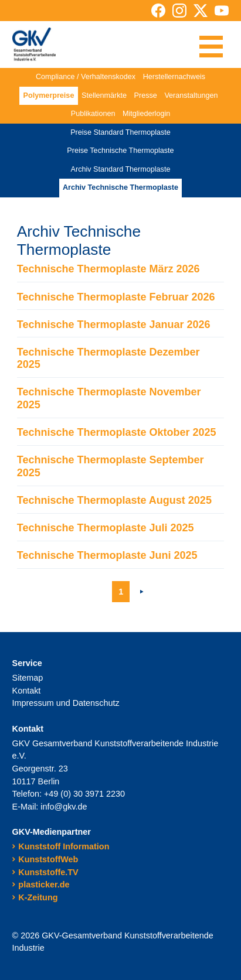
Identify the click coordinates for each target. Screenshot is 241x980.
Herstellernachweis (174, 77)
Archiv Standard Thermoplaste (121, 169)
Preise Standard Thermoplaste (120, 132)
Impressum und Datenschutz (66, 703)
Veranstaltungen (191, 95)
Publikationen (93, 114)
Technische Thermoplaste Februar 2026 (116, 297)
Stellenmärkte (104, 95)
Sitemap (28, 678)
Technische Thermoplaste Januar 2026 (114, 325)
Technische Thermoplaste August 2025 (114, 500)
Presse (146, 95)
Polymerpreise (49, 95)
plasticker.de (44, 885)
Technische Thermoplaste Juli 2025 (106, 528)
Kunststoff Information (64, 846)
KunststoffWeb (48, 859)
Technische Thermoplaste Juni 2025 (107, 555)
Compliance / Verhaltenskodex (86, 77)
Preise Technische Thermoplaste (120, 151)
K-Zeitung (38, 897)
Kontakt (27, 691)
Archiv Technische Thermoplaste (120, 187)
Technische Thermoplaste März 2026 (108, 269)
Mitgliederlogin (146, 114)
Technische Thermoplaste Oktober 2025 (117, 432)
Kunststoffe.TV (48, 872)
